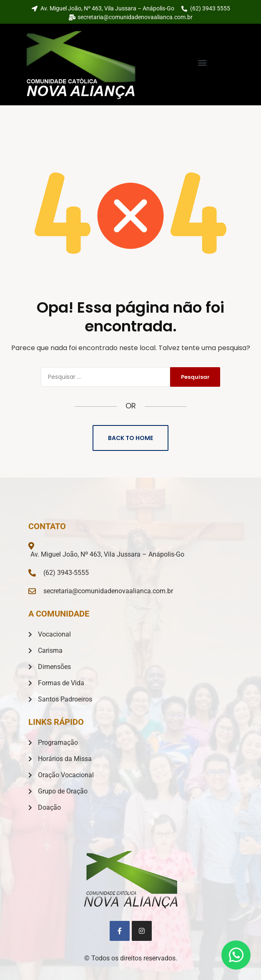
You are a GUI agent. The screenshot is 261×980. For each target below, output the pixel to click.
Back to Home (130, 438)
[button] (202, 63)
